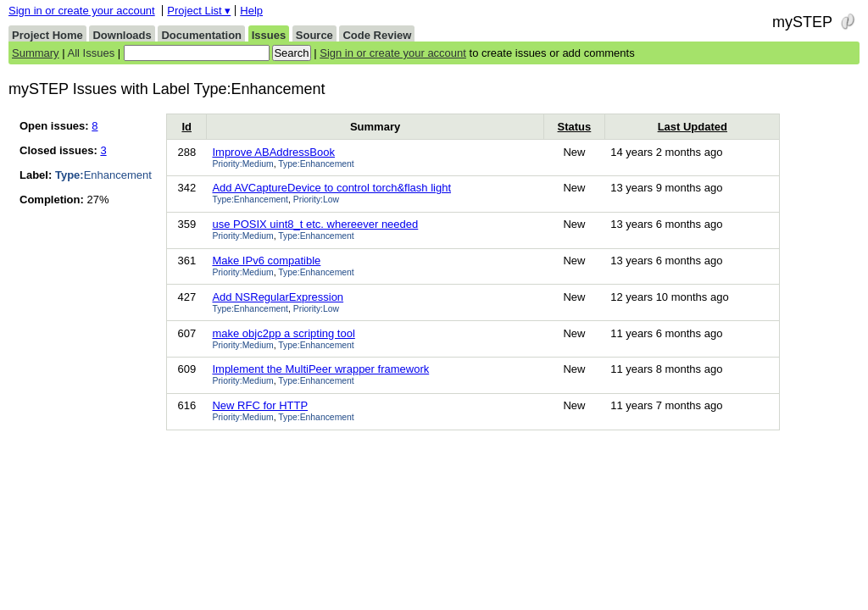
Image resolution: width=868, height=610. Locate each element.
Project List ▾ (199, 11)
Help (251, 11)
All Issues (92, 53)
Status (575, 127)
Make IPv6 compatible (266, 261)
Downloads (122, 35)
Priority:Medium (242, 164)
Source (314, 35)
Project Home (47, 35)
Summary (36, 53)
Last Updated (693, 127)
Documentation (201, 35)
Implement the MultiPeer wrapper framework (320, 369)
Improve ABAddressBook (273, 152)
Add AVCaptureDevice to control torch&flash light (331, 188)
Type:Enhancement (316, 164)
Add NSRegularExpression (278, 297)
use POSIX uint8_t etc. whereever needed (315, 224)
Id (186, 127)
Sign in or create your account (82, 11)
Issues (269, 35)
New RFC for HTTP (260, 405)
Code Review (377, 35)
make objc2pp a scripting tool (283, 333)
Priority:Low (316, 200)
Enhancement (103, 175)
